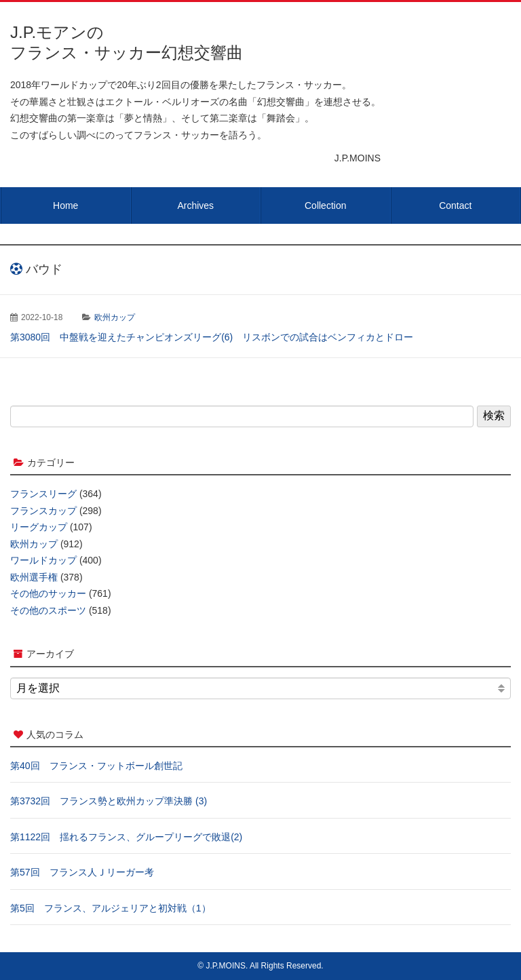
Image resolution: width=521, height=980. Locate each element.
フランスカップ (43, 511)
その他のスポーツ (48, 610)
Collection (325, 205)
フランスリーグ (43, 494)
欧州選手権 (34, 577)
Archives (195, 205)
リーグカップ (39, 527)
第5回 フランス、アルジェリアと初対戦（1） (111, 908)
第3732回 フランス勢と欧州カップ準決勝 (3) (109, 801)
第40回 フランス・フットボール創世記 (96, 766)
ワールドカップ (43, 560)
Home (65, 205)
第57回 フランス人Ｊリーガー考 (82, 872)
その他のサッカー (48, 593)
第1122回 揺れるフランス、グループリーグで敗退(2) (126, 837)
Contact (455, 205)
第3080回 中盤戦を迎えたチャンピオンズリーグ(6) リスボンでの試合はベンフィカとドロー (212, 337)
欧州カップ (115, 317)
